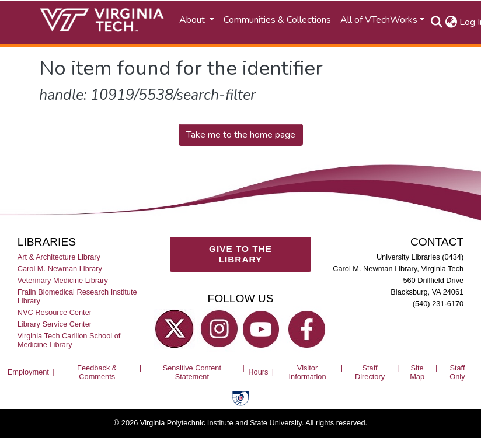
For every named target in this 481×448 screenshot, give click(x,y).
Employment (28, 372)
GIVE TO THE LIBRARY (240, 254)
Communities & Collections (277, 20)
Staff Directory (370, 372)
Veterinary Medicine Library (63, 280)
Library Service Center (55, 324)
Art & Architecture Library (59, 256)
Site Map (417, 372)
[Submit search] (436, 22)
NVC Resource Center (55, 312)
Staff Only (457, 372)
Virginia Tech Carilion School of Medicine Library (69, 340)
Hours (258, 372)
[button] (451, 22)
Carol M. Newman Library (60, 268)
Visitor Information (307, 372)
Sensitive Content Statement (192, 372)
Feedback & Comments (97, 372)
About (193, 20)
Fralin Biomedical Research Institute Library (77, 296)
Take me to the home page (241, 135)
